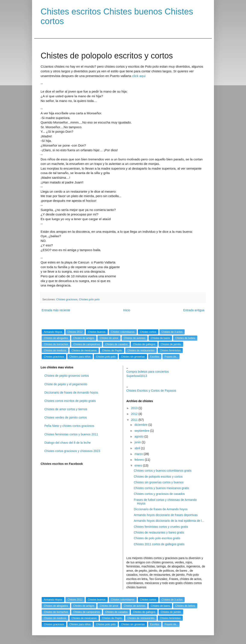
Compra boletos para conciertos (147, 372)
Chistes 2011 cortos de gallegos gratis (159, 544)
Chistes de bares (160, 338)
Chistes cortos (148, 332)
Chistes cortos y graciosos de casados (159, 494)
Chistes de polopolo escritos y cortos (158, 477)
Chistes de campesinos (87, 344)
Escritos (155, 357)
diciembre (141, 425)
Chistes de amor (109, 338)
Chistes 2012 (75, 332)
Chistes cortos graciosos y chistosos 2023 (72, 451)
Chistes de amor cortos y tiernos (66, 409)
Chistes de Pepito (112, 350)
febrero (140, 460)
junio (138, 442)
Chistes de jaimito (171, 344)
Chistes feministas (170, 350)
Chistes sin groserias (133, 357)
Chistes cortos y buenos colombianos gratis (163, 471)
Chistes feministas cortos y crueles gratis (161, 527)
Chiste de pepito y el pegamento (66, 384)
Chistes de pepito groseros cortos (67, 376)
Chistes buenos (97, 332)
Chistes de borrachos (56, 344)
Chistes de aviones (135, 338)
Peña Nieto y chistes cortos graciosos (69, 426)
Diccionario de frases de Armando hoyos (71, 393)
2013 (135, 408)
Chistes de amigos (84, 338)
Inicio (127, 310)
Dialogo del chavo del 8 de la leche (68, 443)
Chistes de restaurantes (141, 350)
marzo (139, 454)
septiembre (142, 431)
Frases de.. (171, 357)
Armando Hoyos (53, 332)
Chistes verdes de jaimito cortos (66, 417)
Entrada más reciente (56, 310)
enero (139, 465)
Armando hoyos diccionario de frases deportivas (166, 515)
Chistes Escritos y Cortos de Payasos (151, 391)
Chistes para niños (80, 357)
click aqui (139, 76)
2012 (135, 414)
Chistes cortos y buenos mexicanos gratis (161, 488)
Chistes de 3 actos (172, 332)
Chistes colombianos (123, 332)
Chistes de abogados (56, 338)
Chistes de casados (116, 344)
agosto (139, 436)
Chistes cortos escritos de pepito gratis (70, 401)
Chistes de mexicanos (84, 350)
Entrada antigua (194, 310)
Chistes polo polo (89, 299)
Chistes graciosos (67, 299)
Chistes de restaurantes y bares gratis (159, 532)
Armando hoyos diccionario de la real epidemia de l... (169, 521)
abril (138, 448)
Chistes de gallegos (144, 344)
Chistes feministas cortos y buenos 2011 (71, 434)
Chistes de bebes (185, 338)
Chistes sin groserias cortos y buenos (159, 482)
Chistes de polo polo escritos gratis (157, 538)
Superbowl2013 (137, 376)
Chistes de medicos (55, 350)
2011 (135, 420)
